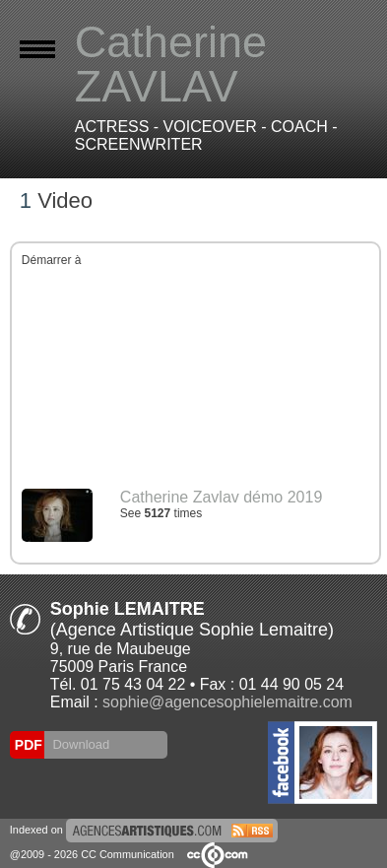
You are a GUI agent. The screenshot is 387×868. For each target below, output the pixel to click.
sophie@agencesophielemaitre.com (227, 702)
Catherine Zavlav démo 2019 (221, 497)
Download (79, 744)
